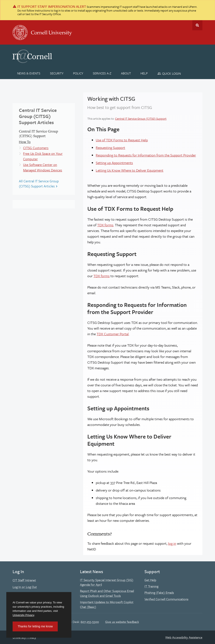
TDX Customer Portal (113, 334)
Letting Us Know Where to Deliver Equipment (130, 170)
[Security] (57, 73)
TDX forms (105, 225)
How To (25, 142)
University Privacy (23, 615)
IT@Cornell (32, 56)
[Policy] (78, 73)
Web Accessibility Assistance (184, 637)
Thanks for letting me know (35, 626)
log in (172, 543)
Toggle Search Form (197, 25)
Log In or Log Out (25, 587)
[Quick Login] (169, 73)
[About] (126, 73)
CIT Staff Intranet (24, 580)
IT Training (151, 586)
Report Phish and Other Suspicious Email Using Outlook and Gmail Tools (107, 593)
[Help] (144, 73)
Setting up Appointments (114, 163)
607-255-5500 (90, 622)
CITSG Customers (36, 148)
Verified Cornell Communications (166, 599)
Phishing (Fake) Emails (159, 592)
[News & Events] (29, 73)
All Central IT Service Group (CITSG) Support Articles (39, 184)
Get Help (150, 580)
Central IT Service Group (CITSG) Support (141, 119)
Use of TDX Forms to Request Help (122, 140)
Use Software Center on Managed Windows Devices (43, 167)
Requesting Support (110, 148)
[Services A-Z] (102, 73)
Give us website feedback (122, 622)
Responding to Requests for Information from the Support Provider (146, 155)
